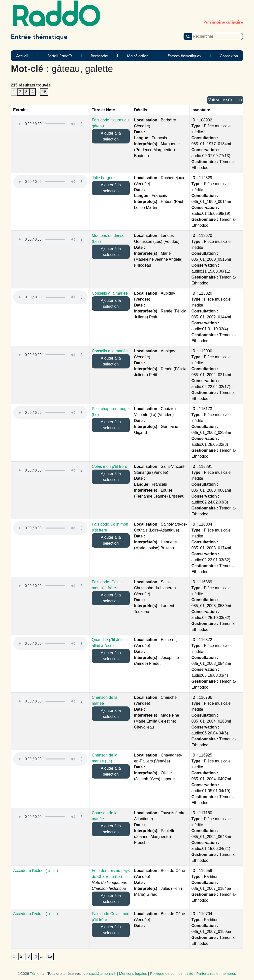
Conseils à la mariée (110, 293)
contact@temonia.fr (100, 973)
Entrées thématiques (184, 56)
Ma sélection (138, 56)
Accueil (22, 56)
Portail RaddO (60, 56)
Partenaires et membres (216, 973)
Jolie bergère (103, 178)
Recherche (99, 56)
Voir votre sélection (225, 100)
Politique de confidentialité (172, 973)
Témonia (37, 973)
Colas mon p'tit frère (110, 466)
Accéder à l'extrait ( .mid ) (36, 871)
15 (44, 92)
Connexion (229, 56)
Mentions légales (133, 973)
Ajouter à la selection (111, 136)
